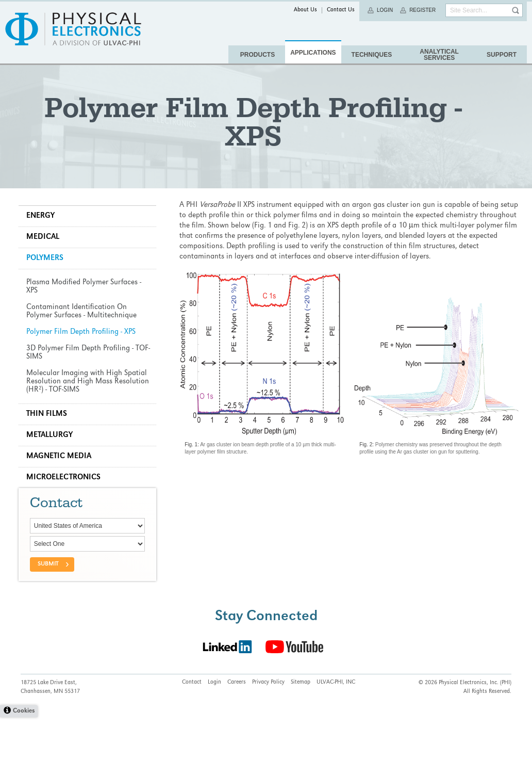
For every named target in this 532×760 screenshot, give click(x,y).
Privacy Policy (268, 725)
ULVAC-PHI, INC (336, 725)
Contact (192, 725)
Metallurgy (52, 464)
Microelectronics (65, 506)
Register (422, 10)
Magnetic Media (61, 485)
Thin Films (49, 443)
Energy (43, 245)
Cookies (24, 754)
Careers (237, 725)
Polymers (47, 287)
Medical (45, 266)
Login (385, 10)
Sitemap (301, 725)
